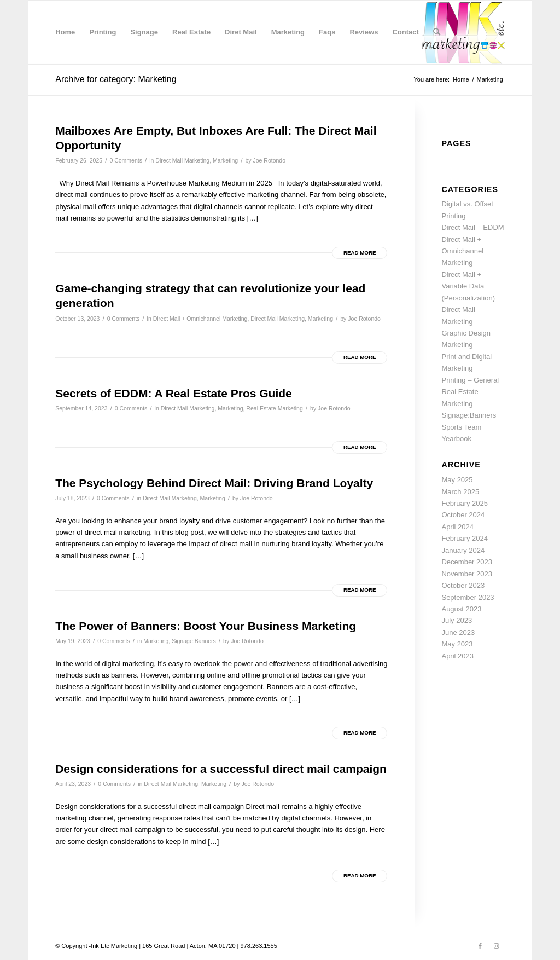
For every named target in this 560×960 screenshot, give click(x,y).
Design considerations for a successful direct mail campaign (221, 769)
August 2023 (461, 609)
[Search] (437, 32)
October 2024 (463, 515)
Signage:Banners (194, 641)
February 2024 (465, 538)
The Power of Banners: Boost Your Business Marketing (206, 626)
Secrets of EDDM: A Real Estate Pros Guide (174, 393)
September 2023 (468, 597)
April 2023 (457, 656)
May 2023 (457, 644)
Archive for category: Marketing (116, 79)
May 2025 (457, 480)
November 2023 (467, 574)
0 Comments (126, 160)
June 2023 (458, 632)
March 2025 (460, 492)
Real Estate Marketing (274, 408)
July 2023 (457, 620)
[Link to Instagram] (497, 946)
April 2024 (457, 527)
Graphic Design (466, 333)
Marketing (225, 160)
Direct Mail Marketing (182, 160)
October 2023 (463, 585)
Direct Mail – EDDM (472, 227)
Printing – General (470, 380)
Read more (360, 253)
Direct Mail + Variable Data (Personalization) (468, 286)
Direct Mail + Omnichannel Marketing (200, 319)
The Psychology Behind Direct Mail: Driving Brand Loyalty (214, 483)
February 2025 (465, 503)
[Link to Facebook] (480, 946)
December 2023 (467, 562)
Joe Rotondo (269, 160)
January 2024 (463, 550)
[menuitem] (65, 32)
